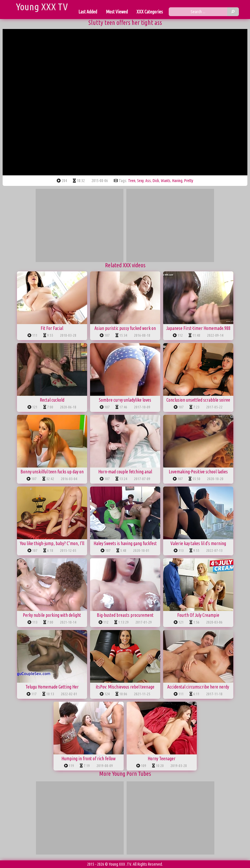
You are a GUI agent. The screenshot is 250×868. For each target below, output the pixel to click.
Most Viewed (117, 12)
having (177, 181)
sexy (140, 181)
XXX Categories (150, 12)
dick (156, 181)
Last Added (88, 12)
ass (148, 181)
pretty (189, 181)
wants (166, 181)
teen (132, 181)
